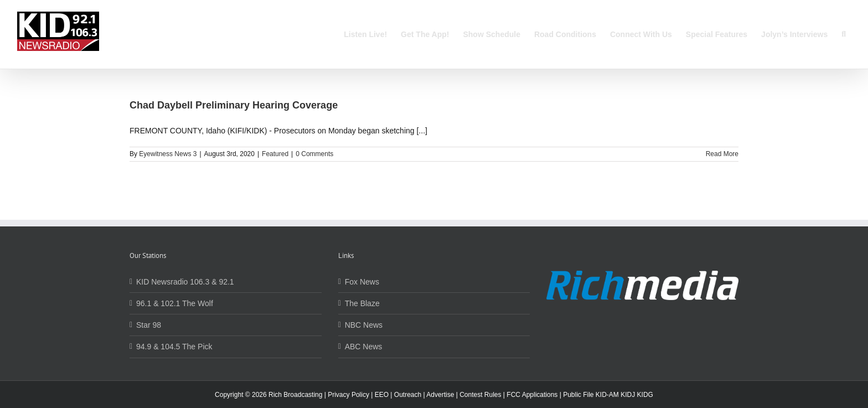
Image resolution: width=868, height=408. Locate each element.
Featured (275, 154)
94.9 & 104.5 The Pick (174, 347)
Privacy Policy (348, 395)
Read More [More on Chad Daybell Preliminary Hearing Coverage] (722, 154)
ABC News (364, 347)
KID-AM (607, 395)
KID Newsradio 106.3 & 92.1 (185, 282)
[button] (844, 34)
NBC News (364, 325)
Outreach (408, 395)
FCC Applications (532, 395)
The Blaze (362, 303)
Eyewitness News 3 (168, 154)
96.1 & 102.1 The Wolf (175, 303)
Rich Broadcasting (295, 395)
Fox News (362, 282)
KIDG (645, 395)
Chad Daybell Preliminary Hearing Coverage (234, 105)
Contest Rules (480, 395)
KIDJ (628, 395)
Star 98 (149, 325)
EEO (382, 395)
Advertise (440, 395)
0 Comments (314, 154)
